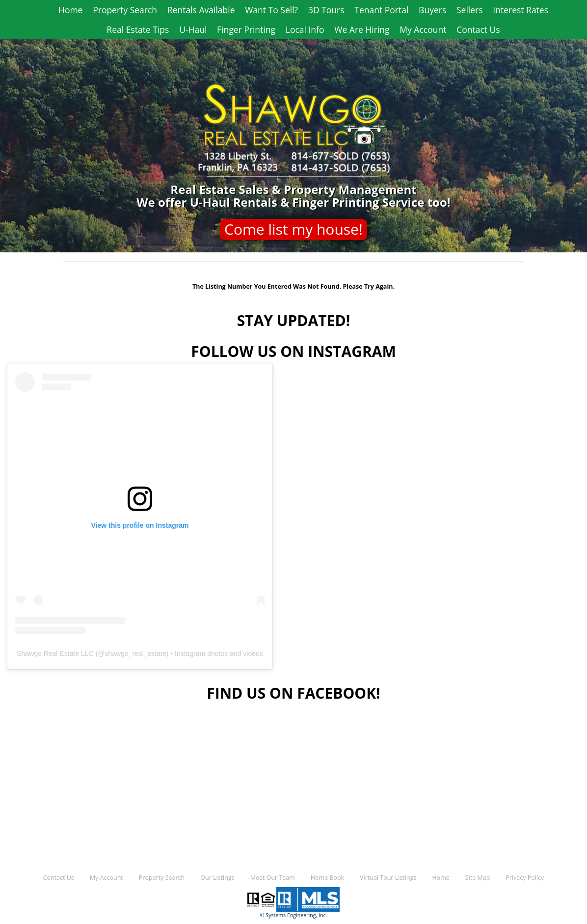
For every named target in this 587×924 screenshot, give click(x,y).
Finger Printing (246, 29)
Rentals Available (201, 10)
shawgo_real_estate (135, 653)
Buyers (432, 10)
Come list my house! (293, 229)
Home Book (327, 878)
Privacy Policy (525, 878)
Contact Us (478, 29)
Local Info (305, 29)
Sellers (470, 10)
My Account (423, 29)
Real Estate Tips (138, 29)
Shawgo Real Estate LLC (55, 653)
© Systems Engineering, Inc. (294, 915)
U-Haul (193, 29)
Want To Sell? (271, 10)
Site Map (478, 878)
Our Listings (217, 878)
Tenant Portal (381, 10)
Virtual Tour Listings (388, 878)
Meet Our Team (273, 878)
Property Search (125, 10)
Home (70, 10)
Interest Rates (520, 10)
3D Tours (326, 10)
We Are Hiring (362, 29)
